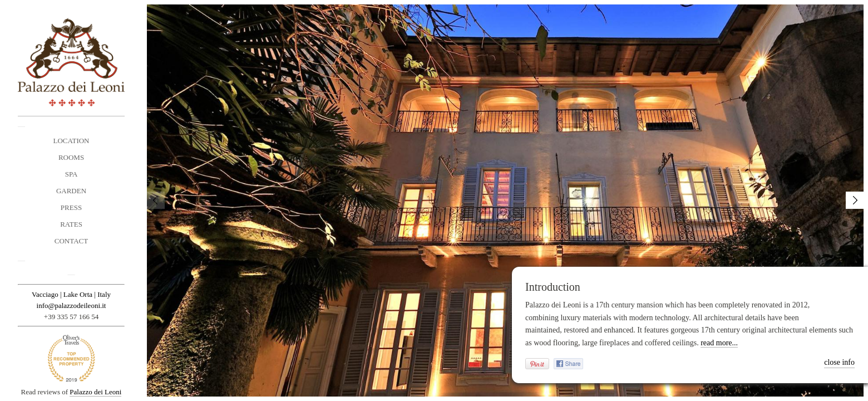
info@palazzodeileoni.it (71, 305)
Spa (71, 174)
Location (71, 141)
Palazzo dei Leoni (95, 392)
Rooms (71, 157)
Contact (71, 241)
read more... (719, 343)
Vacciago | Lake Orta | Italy (71, 294)
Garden (71, 191)
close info (839, 362)
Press (71, 207)
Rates (71, 224)
